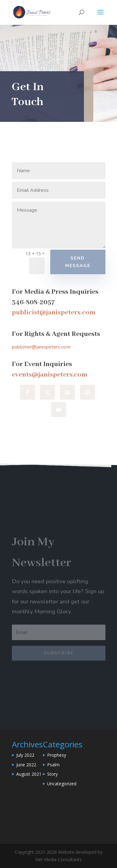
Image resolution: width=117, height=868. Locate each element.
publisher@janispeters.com (41, 347)
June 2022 (26, 765)
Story (52, 774)
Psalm (53, 765)
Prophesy (57, 755)
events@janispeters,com (50, 375)
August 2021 (29, 774)
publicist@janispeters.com (54, 313)
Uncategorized (62, 784)
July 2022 (25, 755)
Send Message (78, 262)
